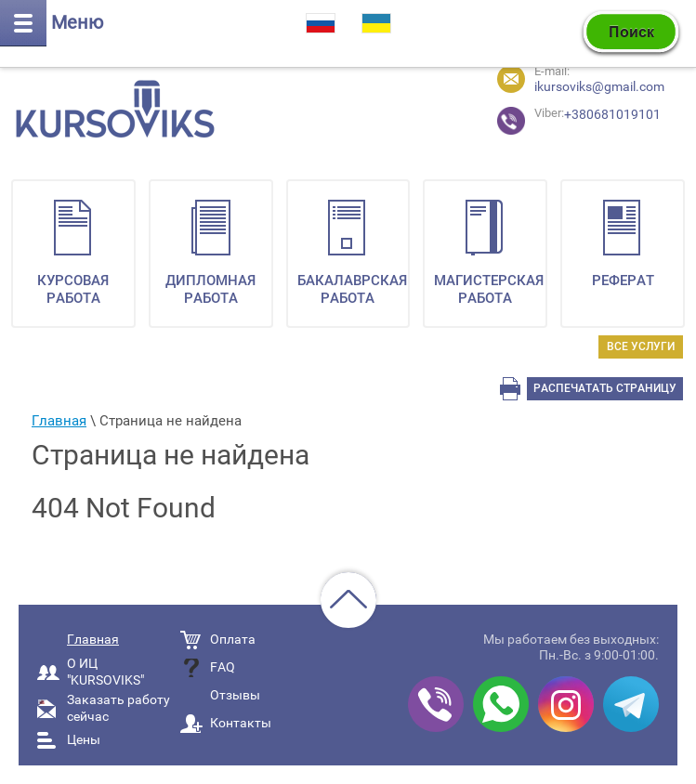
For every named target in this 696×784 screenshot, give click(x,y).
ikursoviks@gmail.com (599, 86)
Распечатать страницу (605, 388)
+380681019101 (548, 118)
